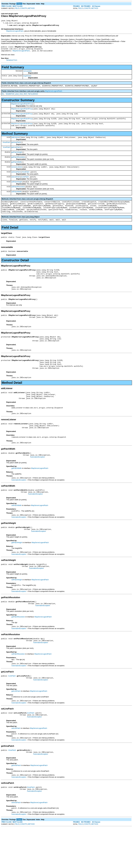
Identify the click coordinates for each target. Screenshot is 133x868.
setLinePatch (16, 185)
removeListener (17, 174)
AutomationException (37, 483)
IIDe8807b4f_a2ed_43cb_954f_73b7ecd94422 (22, 96)
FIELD (17, 8)
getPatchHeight (17, 158)
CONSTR (24, 8)
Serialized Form (12, 62)
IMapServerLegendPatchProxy (22, 107)
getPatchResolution (18, 164)
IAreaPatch (6, 148)
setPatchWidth (16, 201)
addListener (16, 142)
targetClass (27, 77)
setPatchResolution (18, 196)
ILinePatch (7, 153)
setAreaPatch (16, 180)
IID (3, 96)
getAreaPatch (16, 148)
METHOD (31, 8)
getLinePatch (16, 153)
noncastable (27, 73)
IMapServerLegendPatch (15, 31)
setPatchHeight (17, 190)
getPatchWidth (16, 169)
